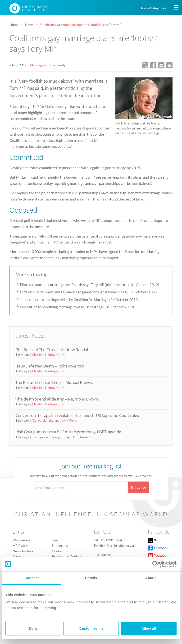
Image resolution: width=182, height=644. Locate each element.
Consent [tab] (32, 578)
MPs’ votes (20, 546)
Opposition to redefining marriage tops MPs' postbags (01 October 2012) (77, 307)
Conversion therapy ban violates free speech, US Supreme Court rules (77, 415)
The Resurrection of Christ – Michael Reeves (54, 382)
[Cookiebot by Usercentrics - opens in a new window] (156, 564)
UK (63, 355)
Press (17, 556)
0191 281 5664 (111, 540)
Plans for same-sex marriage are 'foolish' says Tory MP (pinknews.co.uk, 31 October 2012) (90, 285)
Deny (33, 628)
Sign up (57, 540)
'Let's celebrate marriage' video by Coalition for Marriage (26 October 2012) (79, 300)
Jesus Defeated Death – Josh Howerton (50, 366)
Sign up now (138, 487)
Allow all (149, 628)
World (73, 420)
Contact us (60, 551)
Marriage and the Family (48, 65)
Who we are (21, 540)
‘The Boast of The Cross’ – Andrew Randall (52, 350)
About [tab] (150, 578)
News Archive (23, 551)
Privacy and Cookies (67, 556)
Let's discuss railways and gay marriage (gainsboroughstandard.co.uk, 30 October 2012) (88, 292)
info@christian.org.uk (120, 546)
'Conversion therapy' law (49, 420)
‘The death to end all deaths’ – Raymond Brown (57, 399)
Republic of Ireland (77, 437)
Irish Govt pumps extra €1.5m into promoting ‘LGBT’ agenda (68, 432)
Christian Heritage (45, 355)
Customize (91, 628)
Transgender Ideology (47, 437)
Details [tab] (91, 578)
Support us (60, 546)
